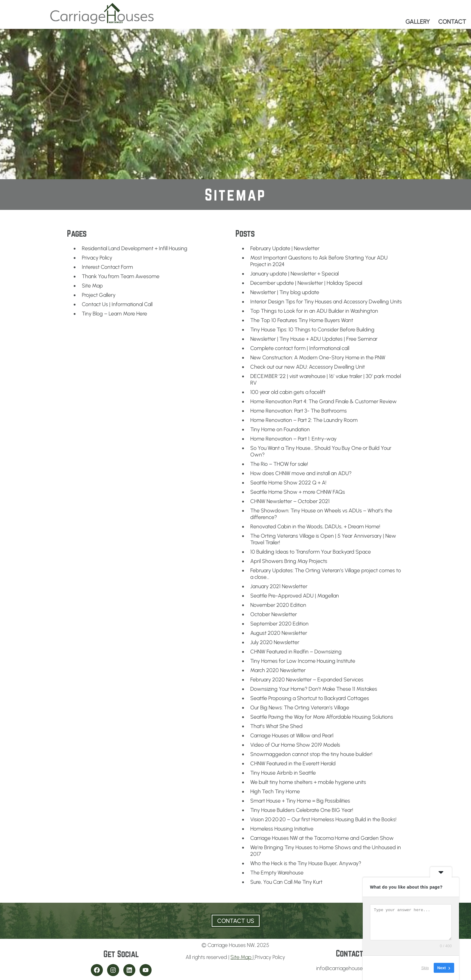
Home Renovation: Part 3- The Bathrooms (299, 411)
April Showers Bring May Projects (289, 561)
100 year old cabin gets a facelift (288, 392)
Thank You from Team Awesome (121, 276)
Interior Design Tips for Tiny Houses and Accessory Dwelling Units (326, 302)
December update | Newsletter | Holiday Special (306, 283)
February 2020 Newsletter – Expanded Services (307, 680)
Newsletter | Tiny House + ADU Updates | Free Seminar (314, 339)
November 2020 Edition (278, 605)
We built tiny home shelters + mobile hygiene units (308, 782)
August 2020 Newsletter (279, 633)
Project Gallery (99, 295)
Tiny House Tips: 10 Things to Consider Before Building (312, 330)
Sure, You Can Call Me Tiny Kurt (286, 882)
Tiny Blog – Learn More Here (114, 314)
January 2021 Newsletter (279, 586)
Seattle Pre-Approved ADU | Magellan (295, 596)
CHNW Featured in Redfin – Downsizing (296, 652)
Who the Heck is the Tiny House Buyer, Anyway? (306, 863)
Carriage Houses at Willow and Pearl (292, 736)
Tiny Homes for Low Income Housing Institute (303, 661)
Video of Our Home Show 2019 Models (295, 745)
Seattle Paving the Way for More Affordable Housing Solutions (322, 717)
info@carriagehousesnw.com (350, 968)
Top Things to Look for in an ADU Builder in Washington (314, 311)
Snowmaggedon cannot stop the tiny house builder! (311, 754)
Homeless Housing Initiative (282, 829)
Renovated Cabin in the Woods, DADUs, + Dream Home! (315, 527)
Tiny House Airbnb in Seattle (283, 773)
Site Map (92, 286)
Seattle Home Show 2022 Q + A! (288, 483)
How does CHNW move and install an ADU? (301, 473)
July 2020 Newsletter (275, 642)
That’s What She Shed (276, 726)
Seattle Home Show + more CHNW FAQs (298, 492)
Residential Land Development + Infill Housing (135, 248)
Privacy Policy (97, 258)
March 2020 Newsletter (278, 670)
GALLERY (418, 22)
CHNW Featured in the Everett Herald (293, 763)
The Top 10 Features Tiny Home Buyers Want (302, 320)
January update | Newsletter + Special (294, 274)
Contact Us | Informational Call (117, 304)
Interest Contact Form (107, 267)
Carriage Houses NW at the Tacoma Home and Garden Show (322, 838)
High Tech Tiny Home (275, 791)
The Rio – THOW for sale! (279, 464)
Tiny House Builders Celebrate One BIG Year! (302, 810)
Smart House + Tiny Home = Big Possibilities (300, 801)
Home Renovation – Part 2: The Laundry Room (304, 420)
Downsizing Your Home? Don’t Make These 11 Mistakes (314, 689)
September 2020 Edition (279, 624)
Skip (425, 968)
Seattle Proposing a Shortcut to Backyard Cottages (310, 698)
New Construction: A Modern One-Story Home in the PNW (318, 358)
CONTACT (452, 22)
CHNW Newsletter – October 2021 (290, 501)
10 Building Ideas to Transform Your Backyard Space (311, 552)
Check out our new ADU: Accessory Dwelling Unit (308, 367)
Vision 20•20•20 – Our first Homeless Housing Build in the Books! (323, 819)
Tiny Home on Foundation (280, 429)
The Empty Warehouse (277, 873)
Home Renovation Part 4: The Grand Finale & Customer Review (323, 401)
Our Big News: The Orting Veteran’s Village (300, 708)
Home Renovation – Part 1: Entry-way (293, 439)
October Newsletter (274, 614)
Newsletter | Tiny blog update (285, 292)
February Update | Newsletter (285, 248)
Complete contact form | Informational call (300, 348)
